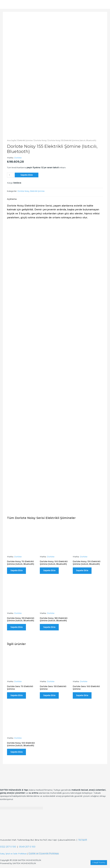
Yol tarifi (83, 843)
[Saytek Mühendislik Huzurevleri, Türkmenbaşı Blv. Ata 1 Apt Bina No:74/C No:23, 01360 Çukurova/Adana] (21, 830)
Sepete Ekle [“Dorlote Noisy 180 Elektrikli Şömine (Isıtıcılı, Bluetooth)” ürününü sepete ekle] (50, 628)
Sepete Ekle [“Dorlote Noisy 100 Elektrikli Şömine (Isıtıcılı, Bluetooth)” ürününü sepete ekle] (50, 570)
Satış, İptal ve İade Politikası (13, 857)
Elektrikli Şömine (25, 140)
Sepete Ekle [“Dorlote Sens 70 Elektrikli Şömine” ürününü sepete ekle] (17, 697)
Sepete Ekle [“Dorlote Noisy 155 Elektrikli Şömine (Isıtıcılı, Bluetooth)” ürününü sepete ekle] (17, 628)
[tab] (12, 198)
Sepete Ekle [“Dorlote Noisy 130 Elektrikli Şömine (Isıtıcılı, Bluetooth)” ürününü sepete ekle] (83, 570)
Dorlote (18, 157)
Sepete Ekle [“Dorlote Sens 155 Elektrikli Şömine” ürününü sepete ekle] (50, 697)
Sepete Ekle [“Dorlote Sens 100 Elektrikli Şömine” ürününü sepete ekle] (83, 697)
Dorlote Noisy (40, 140)
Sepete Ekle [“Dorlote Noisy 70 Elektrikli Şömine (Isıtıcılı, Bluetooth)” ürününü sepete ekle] (17, 570)
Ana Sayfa (12, 140)
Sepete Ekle (27, 174)
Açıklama (12, 198)
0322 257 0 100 (8, 850)
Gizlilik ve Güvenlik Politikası (44, 857)
